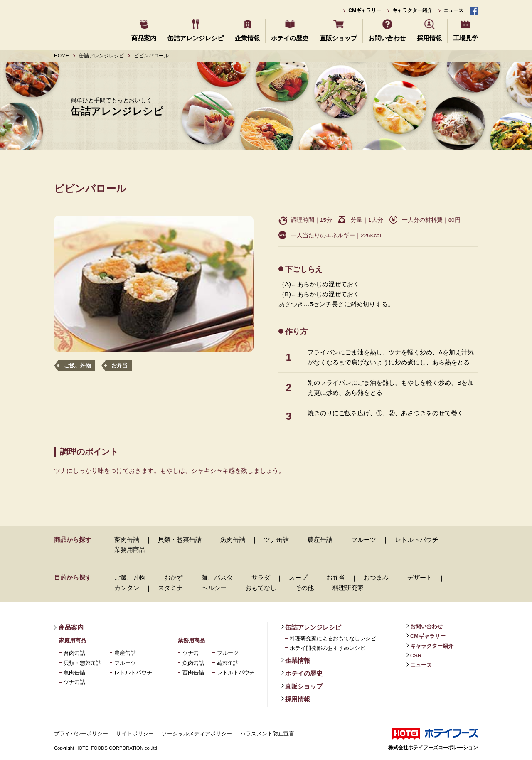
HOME (62, 56)
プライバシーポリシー (81, 734)
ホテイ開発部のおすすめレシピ (328, 648)
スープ (298, 577)
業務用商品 (130, 550)
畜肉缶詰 (127, 540)
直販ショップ (338, 38)
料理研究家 (348, 588)
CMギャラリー (365, 10)
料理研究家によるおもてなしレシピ (333, 638)
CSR (416, 655)
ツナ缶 (191, 653)
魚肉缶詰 (233, 540)
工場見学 (465, 38)
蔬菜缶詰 (228, 663)
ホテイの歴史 (290, 38)
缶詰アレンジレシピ (196, 38)
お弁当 (119, 365)
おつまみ (376, 577)
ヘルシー (214, 588)
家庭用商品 (73, 641)
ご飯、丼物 (78, 365)
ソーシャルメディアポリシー (197, 734)
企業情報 (247, 38)
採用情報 (429, 38)
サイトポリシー (135, 734)
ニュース (453, 10)
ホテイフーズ (84, 24)
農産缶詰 (320, 540)
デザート (420, 577)
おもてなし (261, 588)
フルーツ (364, 540)
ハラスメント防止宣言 (267, 734)
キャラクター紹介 (412, 10)
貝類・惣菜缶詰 (180, 540)
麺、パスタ (217, 577)
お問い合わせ (387, 38)
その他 (304, 588)
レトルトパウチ (417, 540)
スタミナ (170, 588)
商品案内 (144, 38)
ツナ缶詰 (276, 540)
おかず (174, 577)
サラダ (261, 577)
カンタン (127, 588)
